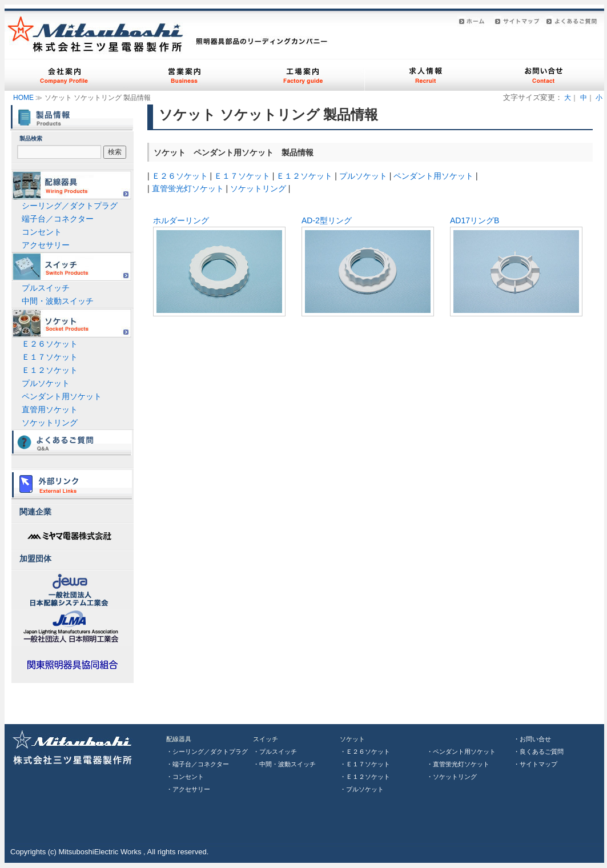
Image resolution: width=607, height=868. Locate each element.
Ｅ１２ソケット (304, 176)
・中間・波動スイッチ (284, 764)
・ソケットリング (452, 777)
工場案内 (304, 75)
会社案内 (65, 75)
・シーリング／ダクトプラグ (207, 752)
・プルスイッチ (275, 752)
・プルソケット (362, 789)
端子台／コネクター (58, 219)
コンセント (42, 232)
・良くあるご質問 (538, 752)
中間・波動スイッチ (58, 301)
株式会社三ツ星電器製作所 (96, 34)
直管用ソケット (50, 409)
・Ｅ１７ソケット (365, 764)
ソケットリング (258, 188)
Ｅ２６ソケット (180, 176)
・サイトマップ (535, 764)
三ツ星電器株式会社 (76, 747)
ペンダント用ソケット (433, 176)
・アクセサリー (188, 789)
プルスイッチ (46, 288)
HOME (23, 98)
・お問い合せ (532, 739)
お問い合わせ (544, 75)
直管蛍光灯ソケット (188, 188)
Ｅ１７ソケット (242, 176)
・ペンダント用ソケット (461, 752)
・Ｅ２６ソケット (365, 752)
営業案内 (184, 75)
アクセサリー (46, 245)
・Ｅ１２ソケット (365, 777)
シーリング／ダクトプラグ (70, 206)
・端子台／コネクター (198, 764)
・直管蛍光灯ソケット (458, 764)
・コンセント (185, 777)
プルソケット (363, 176)
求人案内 (424, 75)
